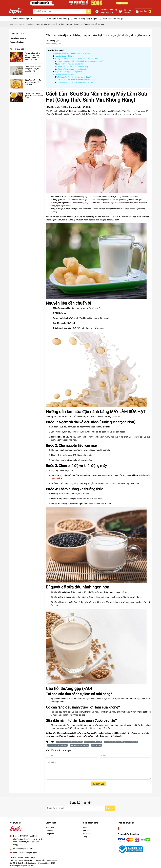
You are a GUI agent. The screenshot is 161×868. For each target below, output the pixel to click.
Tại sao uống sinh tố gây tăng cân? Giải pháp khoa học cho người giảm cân (33, 56)
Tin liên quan (17, 49)
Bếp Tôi (30, 866)
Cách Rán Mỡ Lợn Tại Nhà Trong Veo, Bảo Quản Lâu (33, 82)
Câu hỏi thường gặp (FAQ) (65, 74)
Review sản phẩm (17, 42)
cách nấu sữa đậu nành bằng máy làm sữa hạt (121, 742)
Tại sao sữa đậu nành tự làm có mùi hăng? (75, 77)
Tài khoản (128, 10)
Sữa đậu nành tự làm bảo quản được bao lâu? (76, 82)
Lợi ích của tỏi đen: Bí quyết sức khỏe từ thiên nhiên (34, 96)
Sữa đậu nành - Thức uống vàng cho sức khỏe (73, 53)
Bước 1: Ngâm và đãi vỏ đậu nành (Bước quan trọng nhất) (81, 61)
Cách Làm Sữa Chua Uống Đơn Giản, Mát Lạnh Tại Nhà (33, 69)
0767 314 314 (107, 13)
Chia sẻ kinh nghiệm (18, 38)
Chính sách (86, 831)
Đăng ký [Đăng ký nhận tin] (110, 808)
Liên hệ (85, 828)
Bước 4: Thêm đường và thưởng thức (72, 69)
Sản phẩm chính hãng (59, 19)
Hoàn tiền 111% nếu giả (113, 19)
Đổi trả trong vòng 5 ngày (86, 19)
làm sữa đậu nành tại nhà (79, 745)
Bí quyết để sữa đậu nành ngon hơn (68, 72)
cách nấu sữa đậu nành (93, 742)
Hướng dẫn (86, 837)
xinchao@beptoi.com (28, 853)
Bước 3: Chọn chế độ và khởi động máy (73, 66)
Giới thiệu (50, 831)
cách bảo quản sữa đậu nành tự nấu (69, 742)
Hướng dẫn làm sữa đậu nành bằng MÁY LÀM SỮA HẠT (76, 59)
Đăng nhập (128, 13)
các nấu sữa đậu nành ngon (57, 745)
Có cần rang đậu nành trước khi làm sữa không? (77, 80)
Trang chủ (50, 828)
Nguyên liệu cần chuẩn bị (64, 56)
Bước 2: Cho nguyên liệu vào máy (71, 64)
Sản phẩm (50, 834)
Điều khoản (86, 834)
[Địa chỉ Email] (80, 808)
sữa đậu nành (96, 745)
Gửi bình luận (98, 784)
